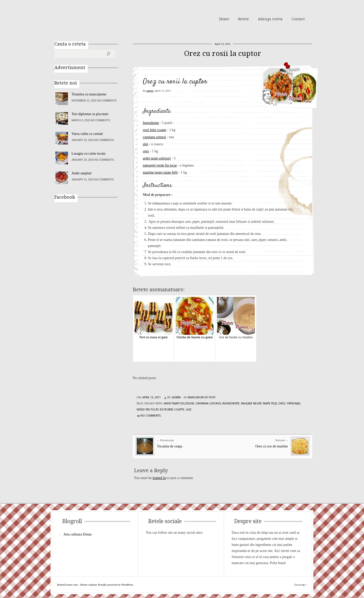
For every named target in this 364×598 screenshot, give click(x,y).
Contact (298, 19)
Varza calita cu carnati (87, 134)
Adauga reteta (270, 19)
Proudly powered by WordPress (116, 585)
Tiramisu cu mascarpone (89, 94)
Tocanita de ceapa (170, 446)
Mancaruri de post (202, 397)
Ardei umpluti (82, 173)
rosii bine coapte (155, 130)
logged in (159, 478)
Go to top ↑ (301, 585)
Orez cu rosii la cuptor (223, 54)
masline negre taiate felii (160, 172)
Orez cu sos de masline (272, 446)
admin (150, 91)
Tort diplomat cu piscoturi (90, 114)
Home (224, 19)
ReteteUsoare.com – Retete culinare (91, 18)
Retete (244, 19)
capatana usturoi (154, 137)
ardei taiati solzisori (157, 158)
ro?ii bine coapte (172, 410)
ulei (145, 144)
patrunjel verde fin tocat (160, 165)
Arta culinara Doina (77, 534)
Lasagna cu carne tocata (88, 153)
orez (146, 151)
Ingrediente (151, 123)
